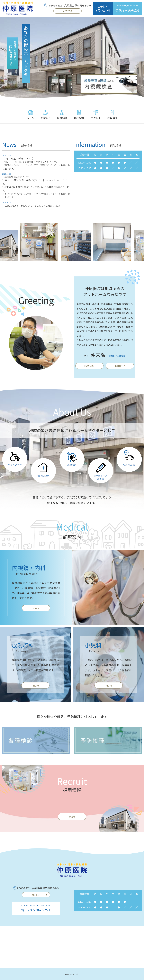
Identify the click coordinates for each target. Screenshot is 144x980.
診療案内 (79, 115)
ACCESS (71, 11)
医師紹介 (62, 115)
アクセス (96, 115)
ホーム (30, 115)
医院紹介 (46, 115)
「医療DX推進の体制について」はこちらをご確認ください (32, 209)
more (36, 611)
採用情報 (112, 115)
